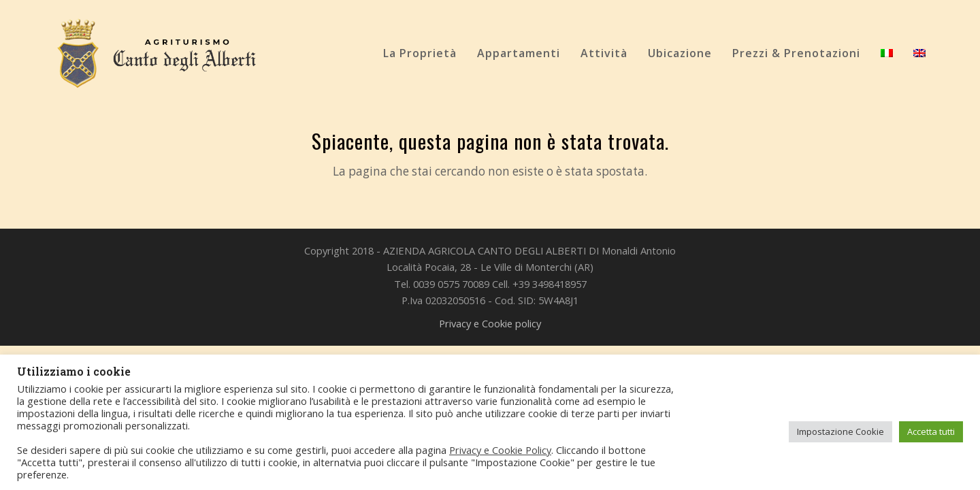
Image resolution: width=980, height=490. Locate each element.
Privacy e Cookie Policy (500, 450)
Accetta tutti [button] (931, 431)
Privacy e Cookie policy (490, 323)
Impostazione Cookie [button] (840, 431)
